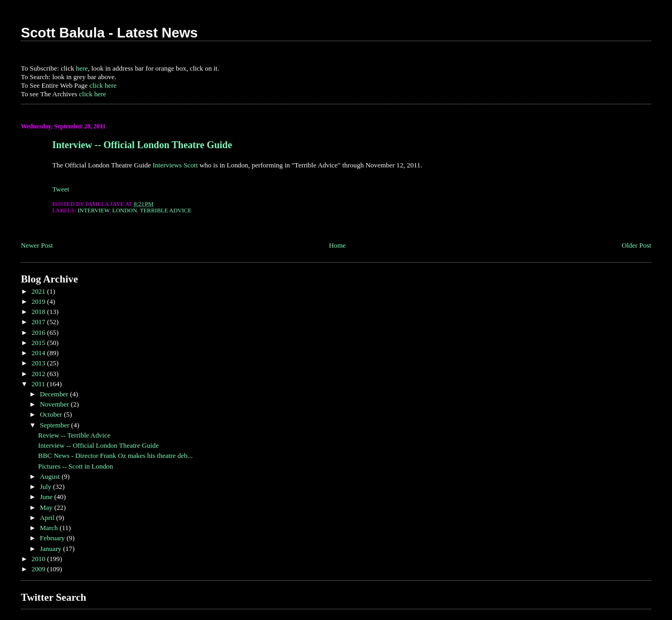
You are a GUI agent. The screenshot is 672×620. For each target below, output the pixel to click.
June (47, 497)
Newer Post (37, 245)
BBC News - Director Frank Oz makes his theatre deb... (115, 456)
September (55, 425)
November (55, 404)
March (49, 528)
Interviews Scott (175, 165)
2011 (39, 384)
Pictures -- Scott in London (75, 466)
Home (337, 245)
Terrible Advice (166, 210)
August (51, 476)
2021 (39, 291)
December (55, 394)
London (125, 210)
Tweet (61, 189)
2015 (39, 343)
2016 (39, 332)
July (46, 487)
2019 (39, 301)
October (52, 414)
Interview (93, 210)
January (51, 549)
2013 (39, 363)
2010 (39, 559)
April (48, 518)
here (82, 68)
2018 (39, 312)
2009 (39, 569)
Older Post (636, 245)
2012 (39, 374)
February (53, 538)
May (47, 507)
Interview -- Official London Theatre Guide (142, 145)
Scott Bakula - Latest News (109, 33)
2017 (39, 322)
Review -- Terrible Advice (74, 435)
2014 (39, 353)
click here (103, 85)
